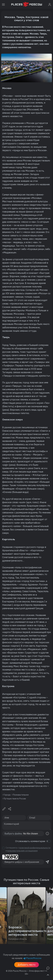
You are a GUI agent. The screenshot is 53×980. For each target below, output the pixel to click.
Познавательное (21, 795)
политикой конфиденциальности (35, 848)
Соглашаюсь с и (28, 849)
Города (7, 795)
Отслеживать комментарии (30, 841)
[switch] (48, 841)
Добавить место (27, 965)
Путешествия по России (15, 799)
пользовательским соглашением (22, 851)
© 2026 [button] (27, 971)
